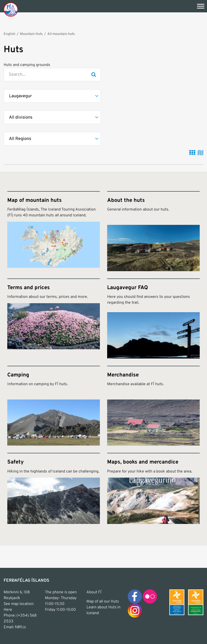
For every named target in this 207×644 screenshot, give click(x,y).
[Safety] (54, 488)
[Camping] (54, 406)
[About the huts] (153, 231)
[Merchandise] (153, 406)
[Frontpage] (11, 9)
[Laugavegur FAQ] (153, 318)
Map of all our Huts (103, 602)
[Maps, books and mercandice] (153, 488)
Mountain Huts (31, 34)
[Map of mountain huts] (54, 231)
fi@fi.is (20, 627)
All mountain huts (61, 34)
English (9, 34)
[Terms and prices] (54, 318)
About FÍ (94, 592)
